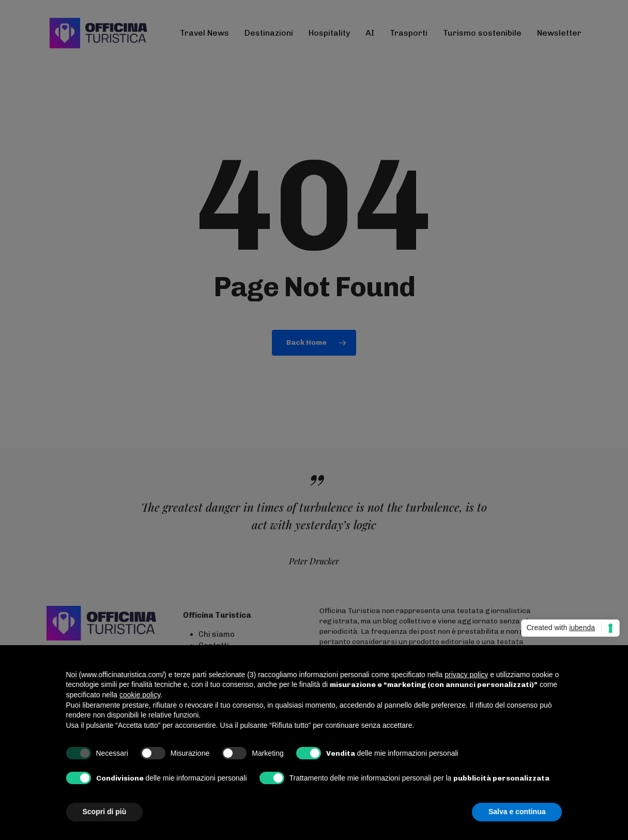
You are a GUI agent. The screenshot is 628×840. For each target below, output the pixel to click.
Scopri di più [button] (105, 812)
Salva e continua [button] (517, 812)
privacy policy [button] (466, 675)
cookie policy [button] (140, 695)
